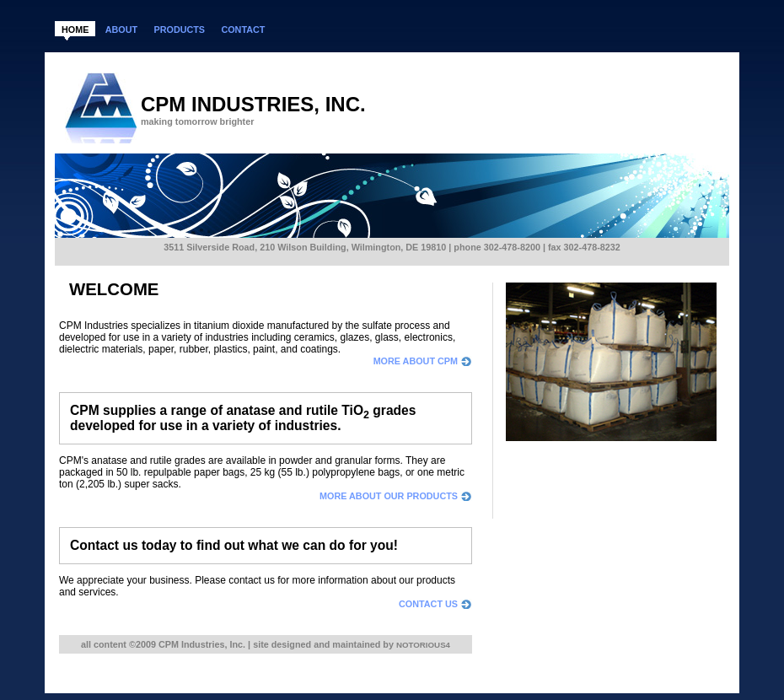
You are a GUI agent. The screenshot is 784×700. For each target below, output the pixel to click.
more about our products (389, 496)
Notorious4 (423, 645)
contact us (428, 604)
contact (243, 30)
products (179, 30)
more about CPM (416, 361)
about (121, 30)
